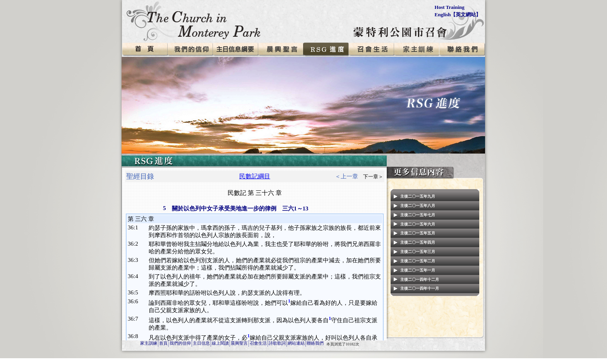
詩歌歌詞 (277, 343)
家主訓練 (149, 343)
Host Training (450, 7)
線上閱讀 (220, 343)
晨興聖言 (239, 343)
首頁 (163, 343)
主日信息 (201, 343)
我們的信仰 (180, 343)
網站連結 (296, 343)
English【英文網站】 (458, 15)
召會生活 (258, 343)
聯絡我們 (315, 343)
